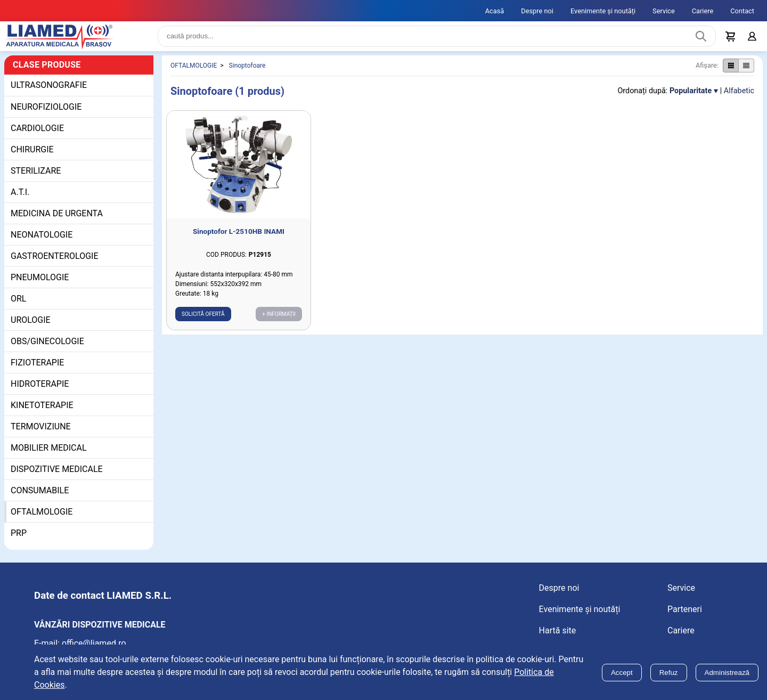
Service (664, 11)
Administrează (727, 673)
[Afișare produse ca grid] (731, 74)
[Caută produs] (701, 40)
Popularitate (691, 99)
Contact (742, 11)
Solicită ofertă (203, 323)
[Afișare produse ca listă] (746, 74)
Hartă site (558, 639)
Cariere (703, 11)
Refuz (669, 673)
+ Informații (279, 323)
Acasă (495, 11)
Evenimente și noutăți (603, 11)
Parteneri (685, 618)
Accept (622, 673)
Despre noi (537, 11)
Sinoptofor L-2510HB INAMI (239, 240)
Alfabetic (739, 99)
